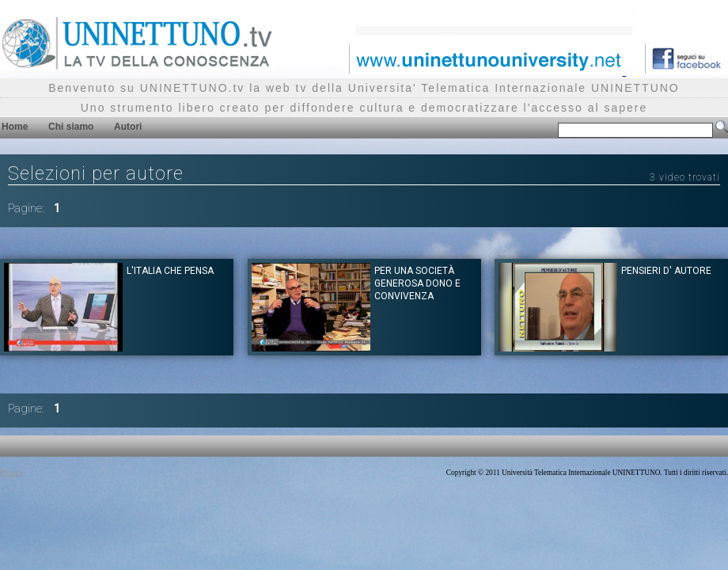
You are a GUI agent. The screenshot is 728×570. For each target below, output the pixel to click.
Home (15, 127)
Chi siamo (71, 127)
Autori (128, 127)
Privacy (11, 473)
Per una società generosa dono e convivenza (417, 283)
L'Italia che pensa (170, 271)
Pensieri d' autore (666, 271)
